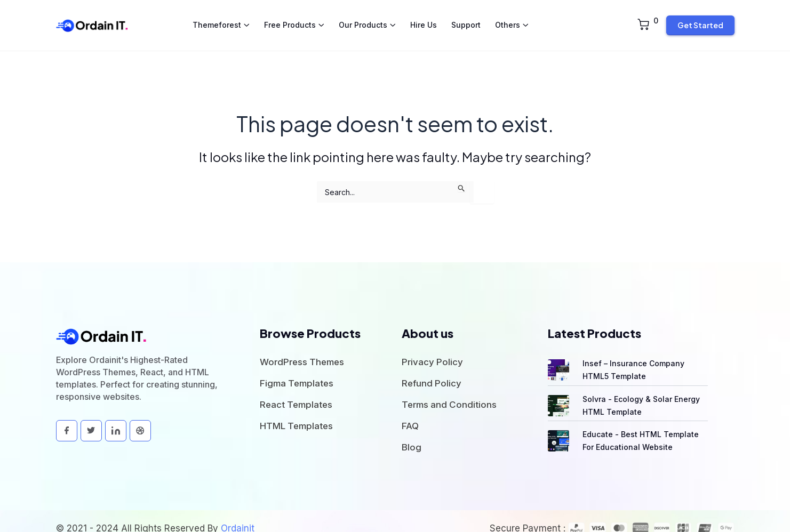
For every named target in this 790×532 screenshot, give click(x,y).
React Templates (296, 390)
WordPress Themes (302, 348)
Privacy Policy (432, 348)
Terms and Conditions (449, 390)
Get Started (700, 18)
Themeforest (217, 18)
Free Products (290, 18)
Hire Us (424, 18)
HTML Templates (296, 412)
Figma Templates (297, 369)
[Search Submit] (462, 173)
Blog (412, 433)
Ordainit (238, 514)
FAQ (410, 412)
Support (466, 18)
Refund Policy (432, 369)
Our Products (363, 18)
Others (508, 18)
